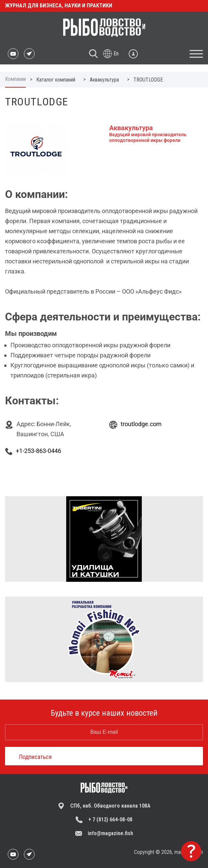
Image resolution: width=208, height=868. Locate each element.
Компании (15, 79)
